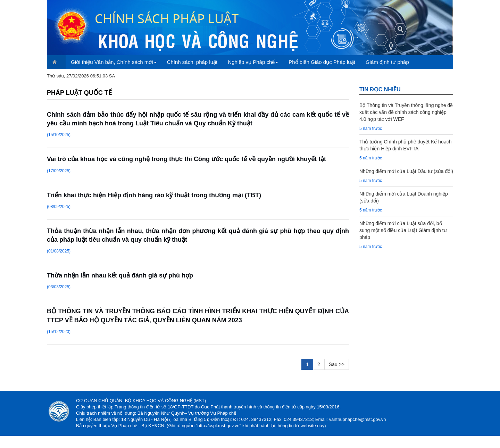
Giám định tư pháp (387, 62)
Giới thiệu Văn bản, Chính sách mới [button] (114, 62)
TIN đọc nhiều (380, 89)
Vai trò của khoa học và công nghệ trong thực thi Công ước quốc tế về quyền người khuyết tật (186, 159)
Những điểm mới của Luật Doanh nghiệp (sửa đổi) (404, 197)
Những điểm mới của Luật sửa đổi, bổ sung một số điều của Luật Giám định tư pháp (403, 230)
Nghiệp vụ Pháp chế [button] (253, 62)
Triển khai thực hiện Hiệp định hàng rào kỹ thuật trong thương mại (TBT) (154, 195)
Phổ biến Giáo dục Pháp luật (322, 62)
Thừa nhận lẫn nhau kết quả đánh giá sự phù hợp (120, 275)
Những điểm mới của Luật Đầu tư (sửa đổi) (406, 171)
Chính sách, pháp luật (192, 62)
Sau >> (337, 364)
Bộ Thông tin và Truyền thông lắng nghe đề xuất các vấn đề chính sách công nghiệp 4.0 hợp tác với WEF (406, 112)
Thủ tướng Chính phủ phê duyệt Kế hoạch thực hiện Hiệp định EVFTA (405, 145)
